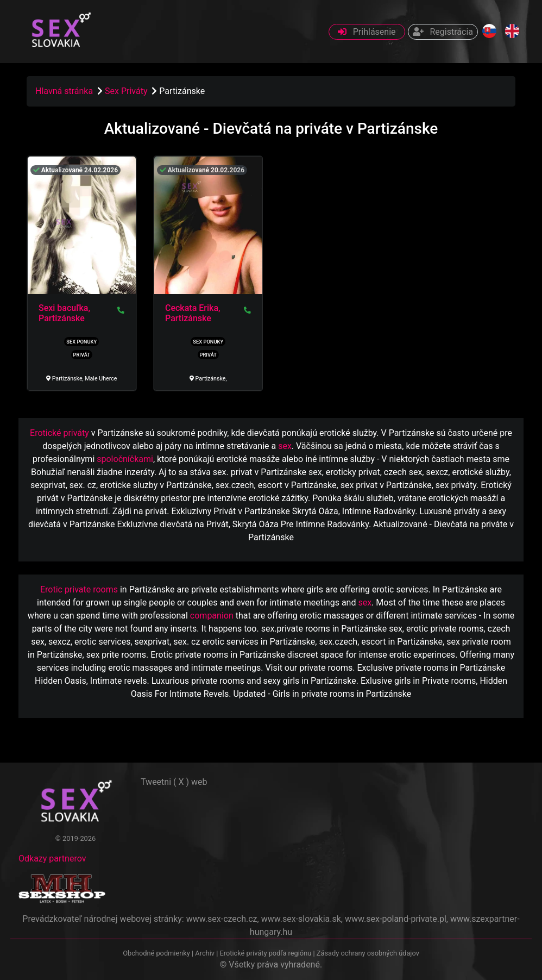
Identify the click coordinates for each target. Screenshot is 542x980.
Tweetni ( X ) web (174, 782)
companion (212, 616)
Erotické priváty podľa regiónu (265, 953)
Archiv (205, 953)
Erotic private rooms (79, 589)
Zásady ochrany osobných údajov (368, 953)
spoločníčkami (125, 459)
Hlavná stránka (64, 91)
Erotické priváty (59, 433)
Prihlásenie (367, 32)
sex (285, 446)
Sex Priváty (127, 91)
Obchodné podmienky (157, 953)
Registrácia (443, 32)
